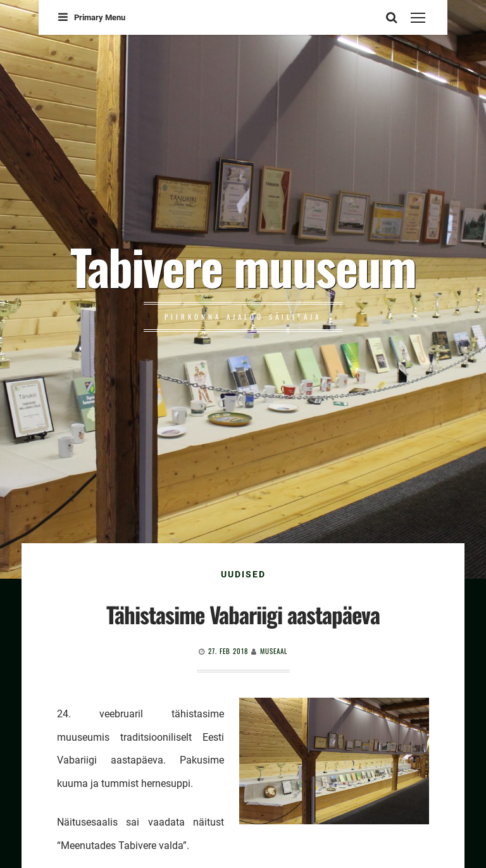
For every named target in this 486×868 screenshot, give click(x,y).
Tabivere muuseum (243, 266)
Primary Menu (92, 17)
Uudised (243, 574)
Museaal (274, 651)
